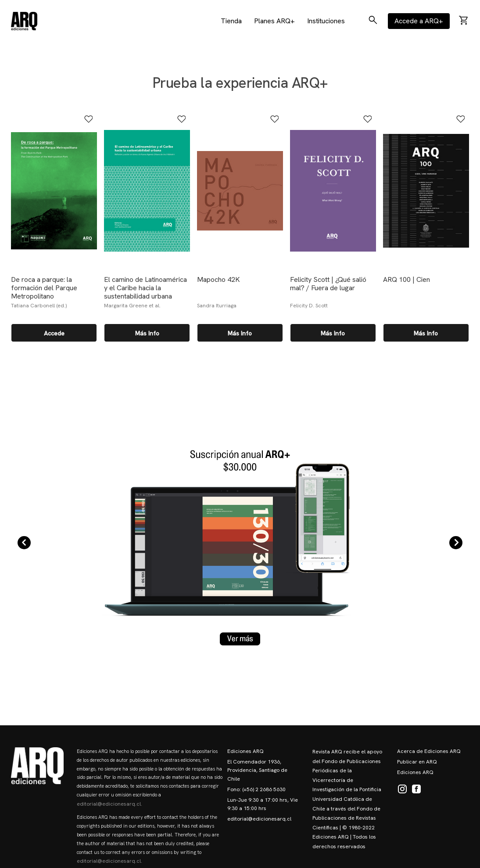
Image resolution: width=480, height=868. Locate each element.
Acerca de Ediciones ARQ (429, 751)
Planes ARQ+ (274, 21)
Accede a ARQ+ (419, 21)
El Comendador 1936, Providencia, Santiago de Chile (257, 770)
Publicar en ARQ (417, 762)
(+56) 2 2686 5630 (264, 789)
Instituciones (326, 21)
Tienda (231, 21)
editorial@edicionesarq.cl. (109, 804)
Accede (54, 333)
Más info (147, 333)
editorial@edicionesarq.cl (259, 819)
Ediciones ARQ (245, 751)
